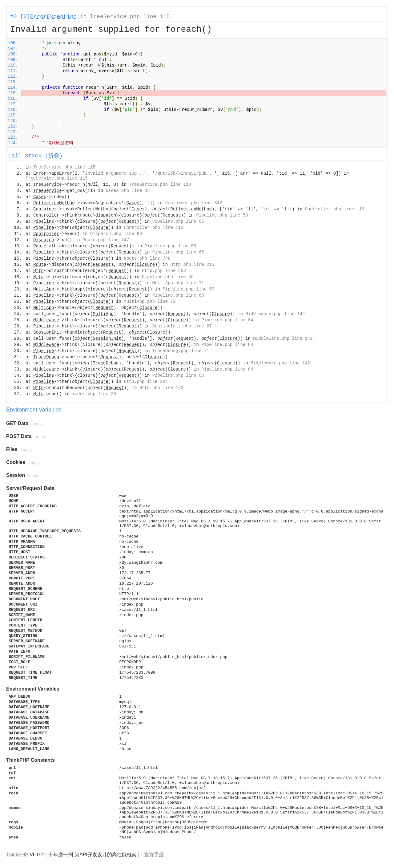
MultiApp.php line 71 (178, 283)
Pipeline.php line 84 (227, 320)
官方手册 (154, 855)
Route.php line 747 (106, 240)
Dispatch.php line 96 (116, 234)
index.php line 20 (94, 394)
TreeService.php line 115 (130, 17)
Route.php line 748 (147, 258)
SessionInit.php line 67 (182, 326)
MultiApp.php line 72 (150, 302)
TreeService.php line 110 (160, 185)
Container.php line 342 (194, 203)
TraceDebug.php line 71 (181, 351)
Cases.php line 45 (128, 191)
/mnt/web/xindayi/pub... (185, 173)
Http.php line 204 (146, 382)
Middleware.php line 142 (275, 314)
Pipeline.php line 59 (222, 215)
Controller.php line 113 (153, 228)
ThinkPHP (17, 855)
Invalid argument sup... (115, 173)
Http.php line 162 (161, 388)
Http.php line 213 (193, 265)
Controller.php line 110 (334, 209)
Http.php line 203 (164, 271)
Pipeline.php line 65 (178, 221)
